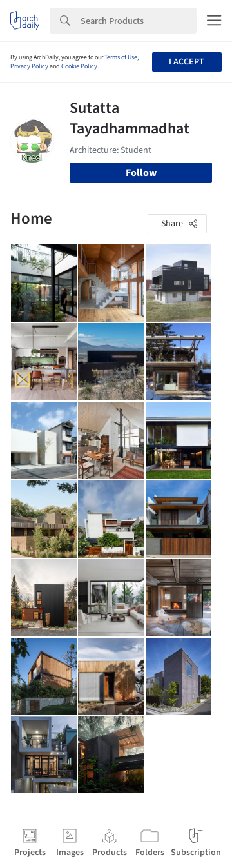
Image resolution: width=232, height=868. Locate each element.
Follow (141, 173)
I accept (187, 62)
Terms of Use (121, 57)
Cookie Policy (79, 66)
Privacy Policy (29, 66)
